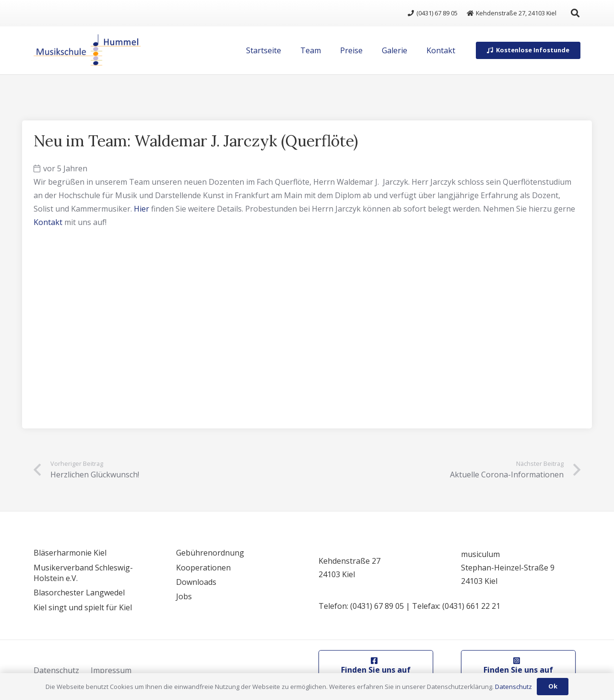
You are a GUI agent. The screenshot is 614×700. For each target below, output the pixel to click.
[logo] (87, 50)
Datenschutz (56, 670)
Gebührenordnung (210, 553)
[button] (575, 13)
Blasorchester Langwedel (79, 593)
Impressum (111, 670)
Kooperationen (203, 568)
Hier (142, 209)
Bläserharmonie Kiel (70, 553)
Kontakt (48, 222)
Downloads (196, 582)
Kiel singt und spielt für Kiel (83, 607)
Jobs (184, 596)
